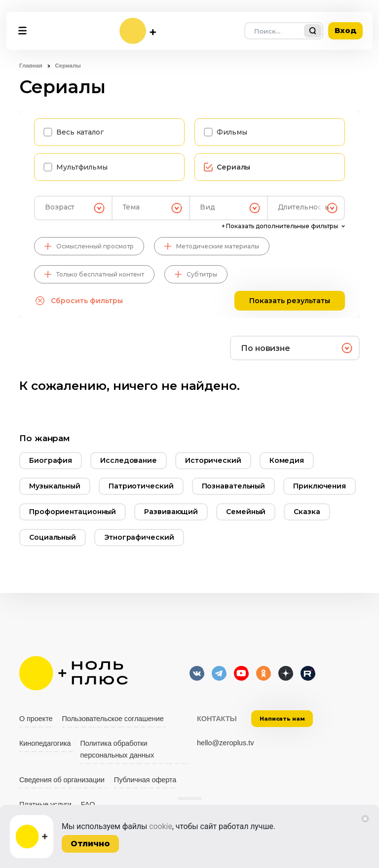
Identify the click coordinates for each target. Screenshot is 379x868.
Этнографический (139, 537)
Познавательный (234, 486)
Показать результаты (290, 301)
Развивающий (171, 512)
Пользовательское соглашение (113, 719)
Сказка (307, 512)
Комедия (287, 460)
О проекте (36, 719)
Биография (51, 460)
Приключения (320, 486)
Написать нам (282, 719)
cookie (161, 826)
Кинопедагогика (45, 743)
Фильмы (232, 132)
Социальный (53, 537)
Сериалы (233, 167)
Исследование (129, 460)
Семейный (246, 512)
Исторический (213, 460)
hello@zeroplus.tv (225, 743)
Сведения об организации (62, 780)
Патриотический (141, 486)
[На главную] (138, 31)
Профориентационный (73, 512)
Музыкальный (55, 486)
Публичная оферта (145, 780)
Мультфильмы (82, 167)
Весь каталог (80, 132)
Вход (345, 30)
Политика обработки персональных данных (117, 749)
